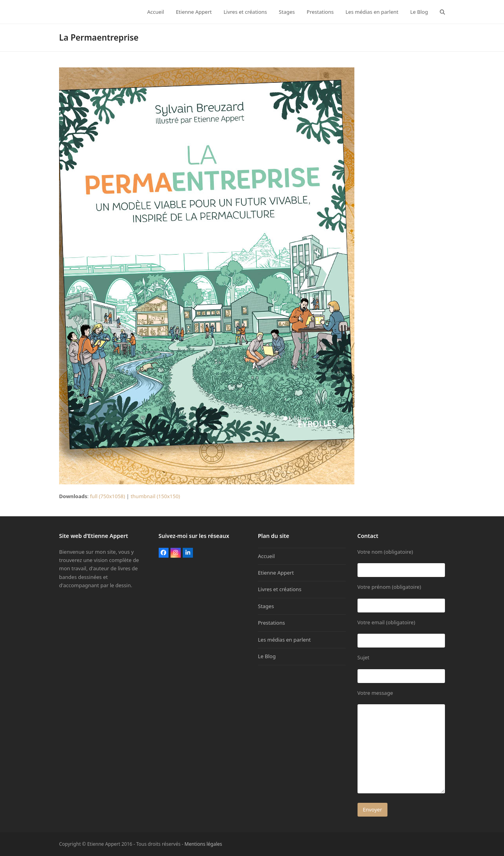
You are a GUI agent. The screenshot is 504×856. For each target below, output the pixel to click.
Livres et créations (280, 589)
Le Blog (267, 656)
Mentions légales (204, 844)
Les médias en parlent (284, 640)
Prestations (271, 623)
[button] (442, 12)
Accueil (266, 556)
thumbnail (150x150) (156, 496)
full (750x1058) (107, 496)
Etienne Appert (276, 573)
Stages (266, 606)
